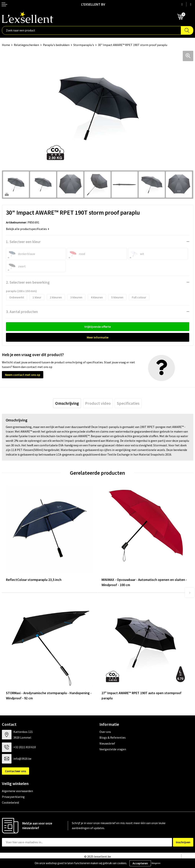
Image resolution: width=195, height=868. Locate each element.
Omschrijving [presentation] (67, 403)
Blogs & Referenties (113, 737)
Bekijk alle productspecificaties (28, 229)
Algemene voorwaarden (17, 791)
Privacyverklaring (13, 797)
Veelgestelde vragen (113, 749)
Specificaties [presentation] (128, 403)
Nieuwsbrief (107, 743)
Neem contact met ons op (23, 375)
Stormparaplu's (84, 45)
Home (6, 45)
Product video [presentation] (98, 403)
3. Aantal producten (22, 312)
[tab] (67, 403)
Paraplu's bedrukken (56, 45)
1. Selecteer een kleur (23, 242)
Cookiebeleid (10, 802)
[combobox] (91, 30)
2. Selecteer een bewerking (28, 282)
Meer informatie (98, 337)
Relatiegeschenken (26, 45)
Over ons (105, 732)
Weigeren (156, 863)
